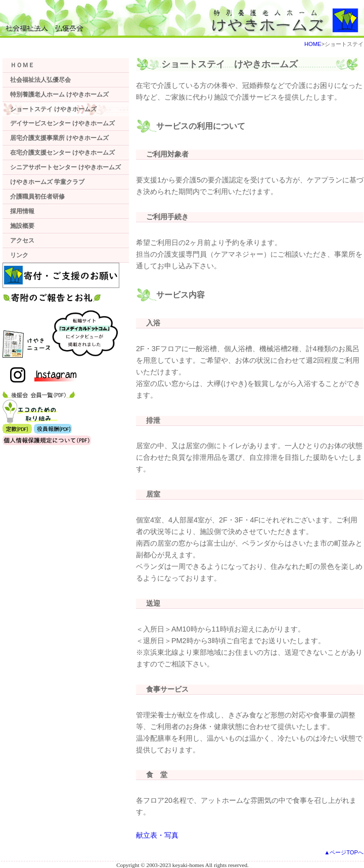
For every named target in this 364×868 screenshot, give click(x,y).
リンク (19, 255)
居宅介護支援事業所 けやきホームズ (59, 138)
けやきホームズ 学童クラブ (47, 182)
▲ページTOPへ (344, 852)
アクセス (22, 240)
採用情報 (22, 211)
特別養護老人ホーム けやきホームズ (59, 94)
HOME (313, 44)
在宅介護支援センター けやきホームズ (62, 153)
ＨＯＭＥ (22, 65)
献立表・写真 (157, 835)
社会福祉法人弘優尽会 (40, 80)
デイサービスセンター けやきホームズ (62, 123)
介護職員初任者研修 (37, 197)
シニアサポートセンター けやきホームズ (65, 167)
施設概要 (22, 226)
